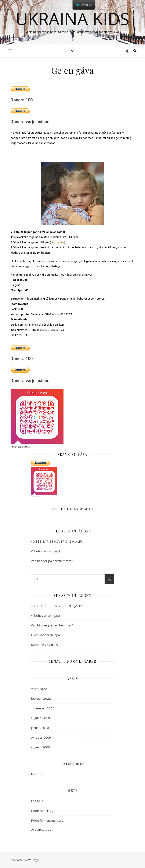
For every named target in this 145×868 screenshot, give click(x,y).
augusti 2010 (40, 718)
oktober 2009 (41, 737)
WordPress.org (42, 830)
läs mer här (57, 242)
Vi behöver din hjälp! (45, 551)
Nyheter (37, 774)
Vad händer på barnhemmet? (52, 561)
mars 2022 (39, 689)
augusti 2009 (40, 747)
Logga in (37, 801)
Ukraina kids (72, 19)
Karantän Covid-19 (44, 645)
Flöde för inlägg (42, 811)
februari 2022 (41, 698)
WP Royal (34, 860)
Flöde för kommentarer (48, 820)
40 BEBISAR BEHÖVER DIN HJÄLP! (56, 541)
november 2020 (43, 708)
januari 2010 (40, 728)
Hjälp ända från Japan (46, 635)
